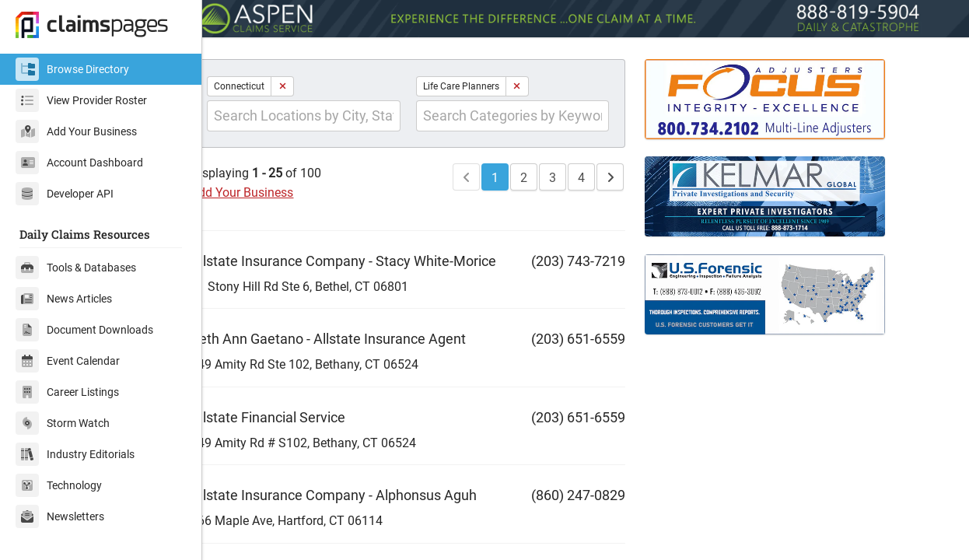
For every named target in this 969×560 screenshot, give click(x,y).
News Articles (64, 299)
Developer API (65, 194)
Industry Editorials (75, 454)
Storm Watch (63, 423)
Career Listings (67, 392)
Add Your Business (76, 131)
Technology (59, 485)
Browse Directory (72, 69)
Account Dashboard (79, 163)
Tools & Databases (76, 268)
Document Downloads (84, 330)
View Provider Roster (81, 100)
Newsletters (60, 516)
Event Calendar (68, 361)
